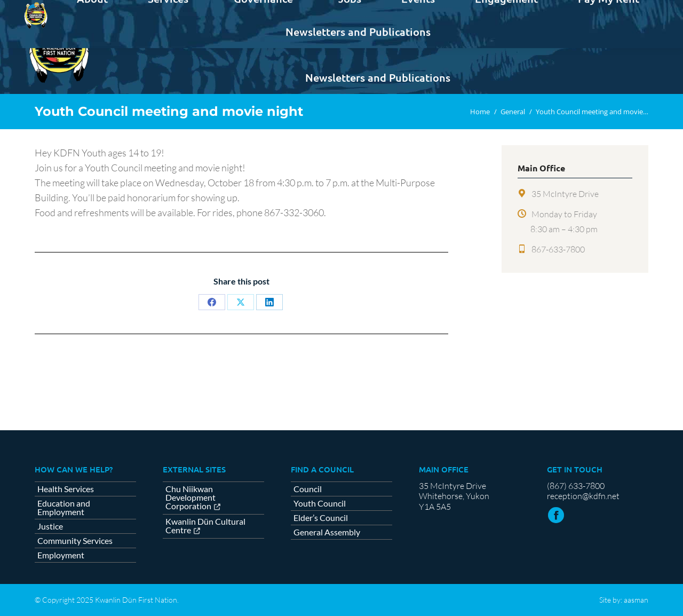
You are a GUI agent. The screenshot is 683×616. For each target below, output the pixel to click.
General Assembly (327, 532)
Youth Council (320, 503)
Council (308, 489)
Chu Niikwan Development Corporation (190, 498)
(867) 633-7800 (576, 486)
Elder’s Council (321, 518)
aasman (636, 600)
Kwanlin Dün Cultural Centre (205, 526)
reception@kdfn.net (583, 496)
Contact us (622, 10)
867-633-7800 (558, 249)
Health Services (66, 489)
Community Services (75, 541)
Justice (50, 526)
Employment (61, 555)
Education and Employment (64, 508)
